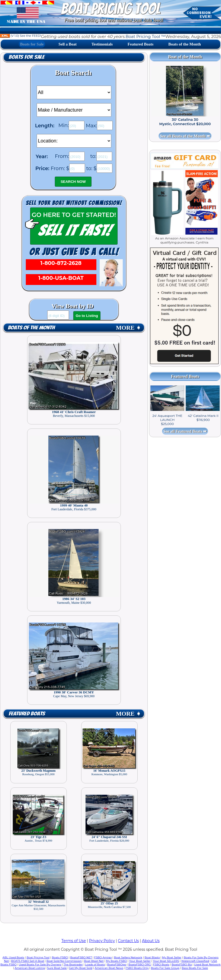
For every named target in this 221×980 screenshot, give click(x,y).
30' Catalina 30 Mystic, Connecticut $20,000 (185, 122)
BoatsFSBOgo (117, 964)
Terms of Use (74, 941)
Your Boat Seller (140, 961)
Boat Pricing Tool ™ (145, 36)
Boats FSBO (60, 957)
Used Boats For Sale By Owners (40, 964)
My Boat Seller (172, 957)
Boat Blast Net (94, 961)
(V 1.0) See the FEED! (20, 36)
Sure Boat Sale (57, 968)
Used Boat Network (207, 964)
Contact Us (129, 941)
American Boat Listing (30, 968)
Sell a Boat (67, 44)
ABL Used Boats (13, 957)
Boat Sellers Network (128, 957)
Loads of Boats (95, 964)
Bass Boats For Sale (195, 968)
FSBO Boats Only (137, 968)
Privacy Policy (102, 941)
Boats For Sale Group (165, 968)
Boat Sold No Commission (64, 961)
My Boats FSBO (116, 961)
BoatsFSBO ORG (140, 964)
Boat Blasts (152, 957)
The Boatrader (73, 964)
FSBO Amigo (103, 957)
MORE (128, 328)
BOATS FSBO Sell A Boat (28, 961)
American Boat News (109, 968)
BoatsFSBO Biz (182, 964)
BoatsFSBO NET (81, 957)
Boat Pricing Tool (38, 957)
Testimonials (102, 44)
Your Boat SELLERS (166, 961)
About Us (151, 941)
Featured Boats (141, 44)
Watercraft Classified (195, 961)
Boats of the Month (185, 44)
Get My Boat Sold (81, 968)
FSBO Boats (161, 964)
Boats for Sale (32, 44)
